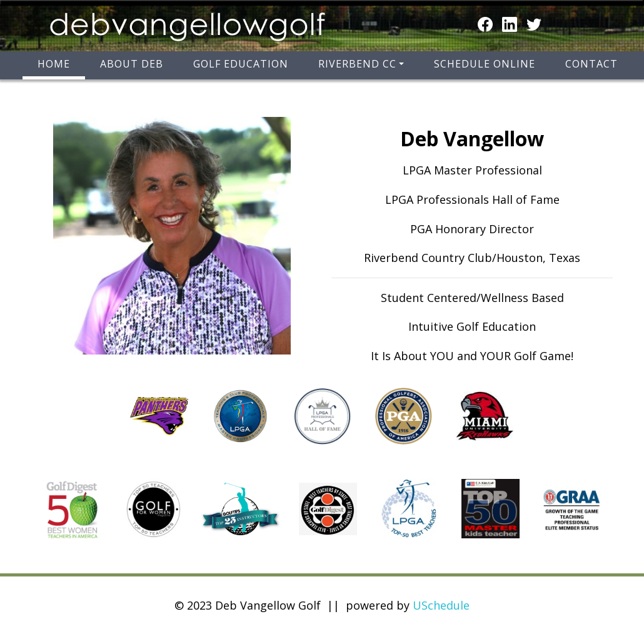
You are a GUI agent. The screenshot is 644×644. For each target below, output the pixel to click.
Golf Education (241, 64)
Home (54, 64)
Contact (591, 64)
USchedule (441, 605)
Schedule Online (485, 64)
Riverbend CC (357, 64)
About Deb (132, 64)
